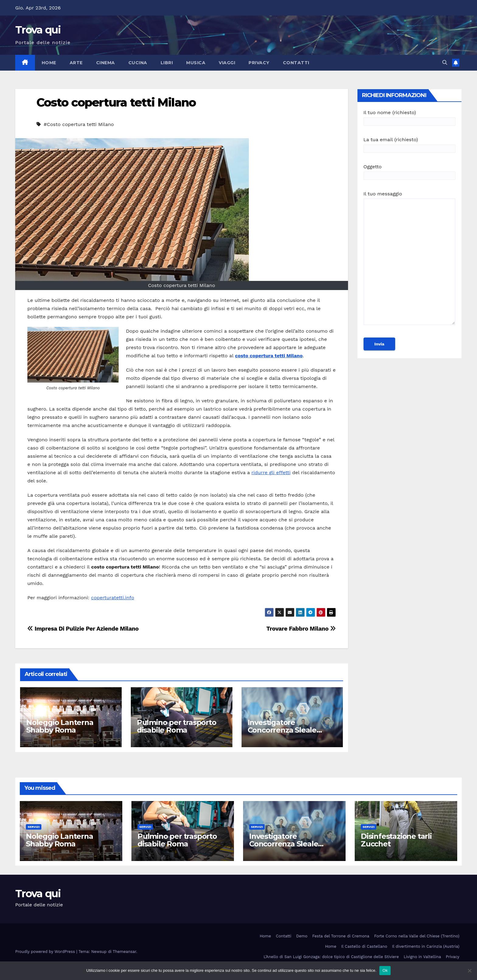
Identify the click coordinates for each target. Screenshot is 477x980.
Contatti (296, 63)
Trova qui (38, 30)
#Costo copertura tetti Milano (79, 124)
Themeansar (125, 952)
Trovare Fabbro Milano (301, 629)
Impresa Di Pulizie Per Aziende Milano (83, 629)
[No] (469, 971)
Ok (385, 970)
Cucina (138, 63)
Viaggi (227, 63)
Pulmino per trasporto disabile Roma (177, 726)
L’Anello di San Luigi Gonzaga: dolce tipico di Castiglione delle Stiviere (331, 957)
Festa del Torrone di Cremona (341, 936)
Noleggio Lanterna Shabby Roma (60, 726)
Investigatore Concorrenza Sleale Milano (282, 730)
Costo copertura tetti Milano (116, 102)
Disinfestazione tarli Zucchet (396, 840)
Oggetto (410, 171)
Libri (167, 63)
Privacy (259, 63)
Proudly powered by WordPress (46, 952)
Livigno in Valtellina (422, 957)
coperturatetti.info (113, 598)
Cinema (106, 63)
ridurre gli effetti (271, 473)
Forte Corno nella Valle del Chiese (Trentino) (417, 936)
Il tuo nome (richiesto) (410, 117)
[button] (445, 63)
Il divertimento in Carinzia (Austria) (426, 946)
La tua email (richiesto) (410, 144)
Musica (196, 63)
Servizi (34, 827)
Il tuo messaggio (410, 261)
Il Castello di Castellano (364, 946)
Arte (76, 63)
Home (49, 63)
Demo (302, 936)
